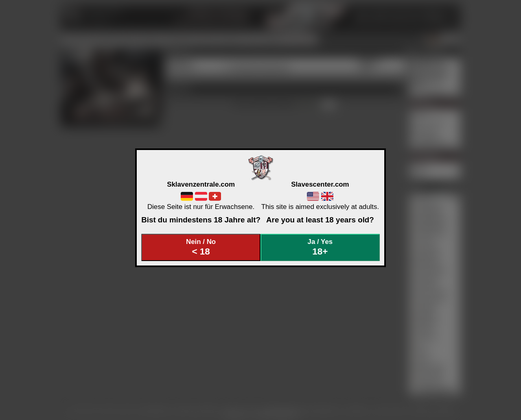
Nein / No (201, 247)
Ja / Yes (320, 247)
